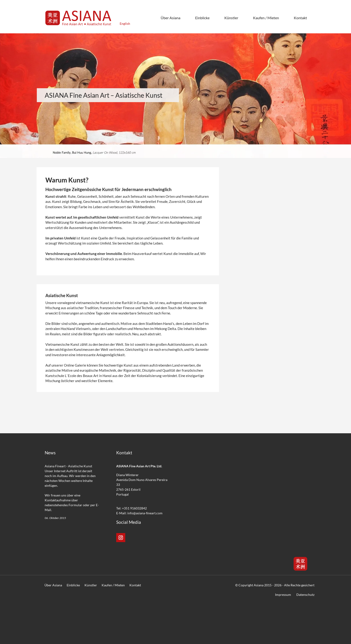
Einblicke (73, 585)
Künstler (91, 585)
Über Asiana (53, 585)
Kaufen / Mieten (113, 585)
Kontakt (135, 585)
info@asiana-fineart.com (145, 513)
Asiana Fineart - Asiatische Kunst (68, 466)
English (125, 24)
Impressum (283, 595)
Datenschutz (305, 595)
